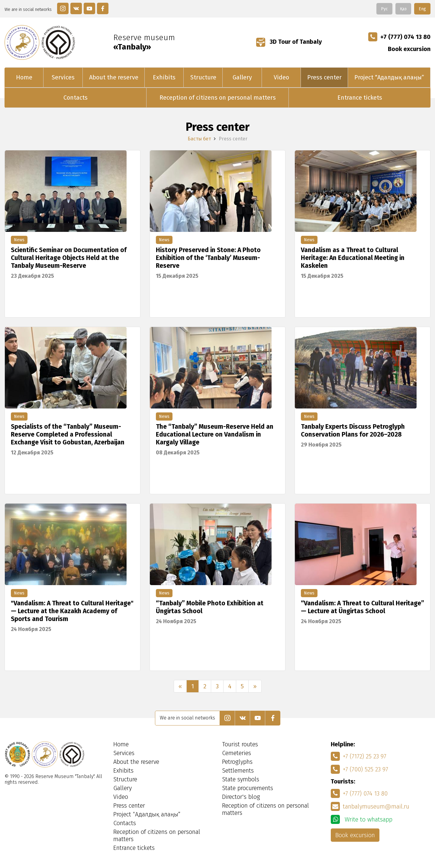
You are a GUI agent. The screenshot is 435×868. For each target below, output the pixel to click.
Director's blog (241, 797)
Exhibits (164, 77)
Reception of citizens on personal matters (218, 98)
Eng (422, 9)
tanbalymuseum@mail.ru (370, 806)
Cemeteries (237, 753)
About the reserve (114, 77)
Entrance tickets (360, 98)
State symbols (241, 779)
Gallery (242, 77)
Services (63, 77)
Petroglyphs (237, 762)
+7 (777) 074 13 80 (399, 37)
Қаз (403, 9)
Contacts (76, 98)
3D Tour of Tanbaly (289, 42)
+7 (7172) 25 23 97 (359, 756)
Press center (324, 77)
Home (24, 77)
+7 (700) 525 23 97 (359, 769)
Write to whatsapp (362, 819)
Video (281, 77)
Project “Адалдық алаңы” (389, 77)
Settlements (238, 770)
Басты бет (199, 139)
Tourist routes (240, 744)
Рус (384, 9)
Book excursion (409, 49)
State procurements (248, 788)
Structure (203, 77)
